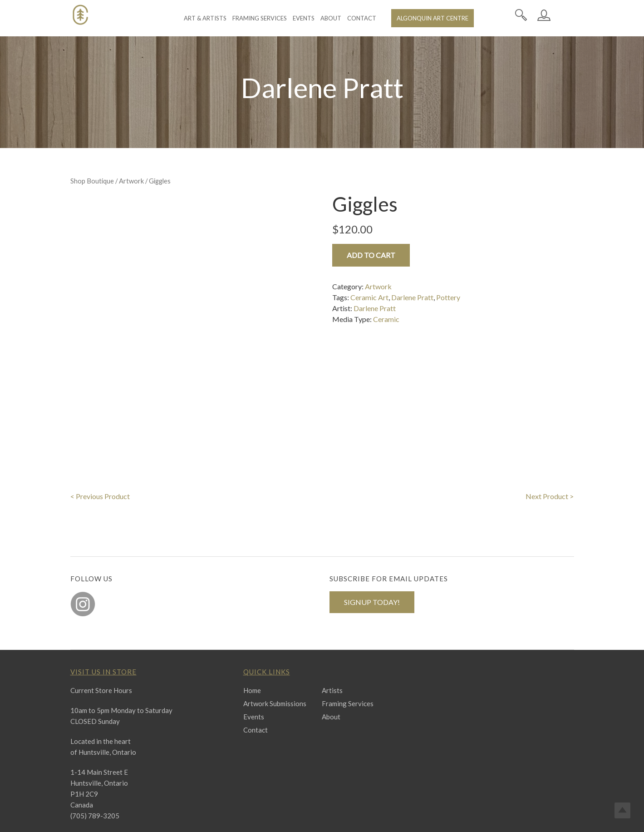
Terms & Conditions (385, 817)
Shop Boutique (92, 181)
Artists (332, 649)
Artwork (131, 181)
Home (252, 649)
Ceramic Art (369, 297)
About (331, 18)
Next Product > (550, 455)
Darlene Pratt (412, 297)
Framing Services (260, 18)
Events (304, 18)
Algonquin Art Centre (433, 18)
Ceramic (386, 319)
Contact (362, 18)
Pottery (448, 297)
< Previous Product (100, 455)
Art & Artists (205, 18)
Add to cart (371, 255)
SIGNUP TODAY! (372, 561)
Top (622, 810)
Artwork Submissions (275, 662)
